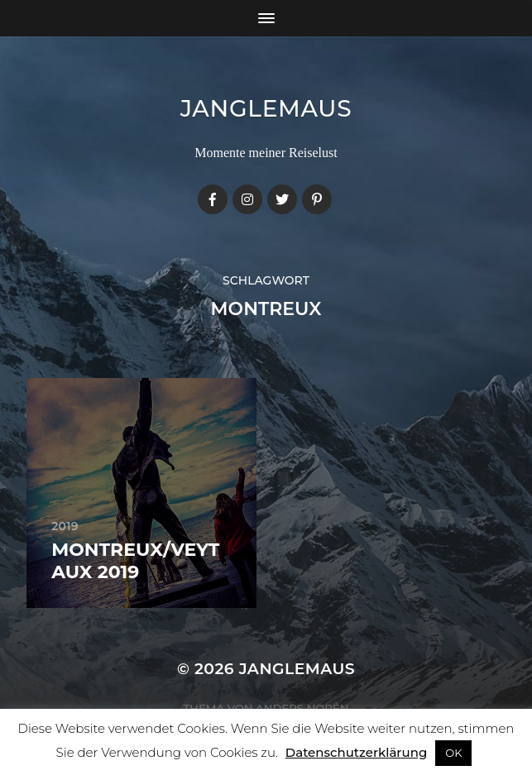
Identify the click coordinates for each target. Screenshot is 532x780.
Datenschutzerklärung (356, 752)
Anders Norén (302, 708)
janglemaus (266, 108)
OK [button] (453, 753)
